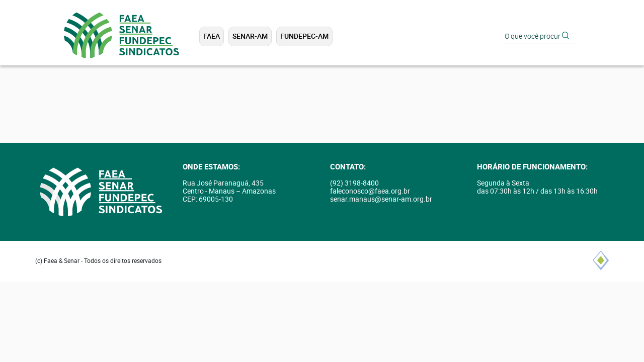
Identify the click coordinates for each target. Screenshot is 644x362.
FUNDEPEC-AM (304, 36)
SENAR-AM (250, 36)
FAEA (212, 36)
